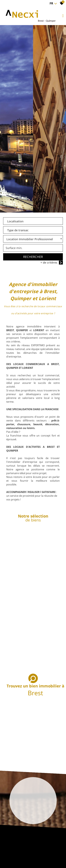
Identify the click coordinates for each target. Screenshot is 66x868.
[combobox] (33, 221)
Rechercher (33, 257)
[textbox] (33, 221)
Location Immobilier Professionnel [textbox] (30, 239)
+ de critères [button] (52, 263)
